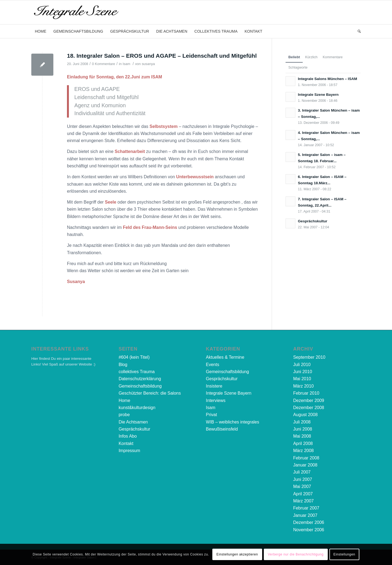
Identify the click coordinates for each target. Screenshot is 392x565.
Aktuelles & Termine (225, 357)
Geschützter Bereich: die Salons (150, 393)
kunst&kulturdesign (137, 408)
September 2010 (309, 357)
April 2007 (303, 494)
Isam (126, 64)
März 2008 (304, 451)
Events (212, 365)
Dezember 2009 (309, 400)
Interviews (216, 400)
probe (124, 415)
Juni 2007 (303, 479)
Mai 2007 (302, 486)
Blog (123, 365)
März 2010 (304, 386)
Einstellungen (344, 554)
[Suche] (357, 31)
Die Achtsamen (133, 422)
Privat (211, 415)
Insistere (214, 386)
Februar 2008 (306, 458)
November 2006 (309, 530)
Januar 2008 (305, 465)
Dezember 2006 (309, 522)
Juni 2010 (303, 372)
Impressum (129, 451)
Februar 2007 (306, 508)
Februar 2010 (306, 393)
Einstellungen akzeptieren (237, 554)
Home (125, 400)
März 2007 (304, 501)
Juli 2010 (302, 365)
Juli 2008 (302, 422)
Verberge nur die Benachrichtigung (296, 554)
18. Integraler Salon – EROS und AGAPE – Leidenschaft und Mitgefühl (162, 56)
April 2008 (303, 443)
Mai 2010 (302, 379)
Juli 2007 (302, 472)
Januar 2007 (305, 515)
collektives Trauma (137, 372)
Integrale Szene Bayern (229, 393)
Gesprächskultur (135, 429)
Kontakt (126, 443)
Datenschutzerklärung (140, 379)
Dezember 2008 (309, 408)
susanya (148, 64)
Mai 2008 (302, 436)
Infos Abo (128, 436)
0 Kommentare (104, 64)
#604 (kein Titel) (134, 357)
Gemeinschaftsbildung (140, 386)
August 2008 (305, 415)
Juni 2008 (303, 429)
